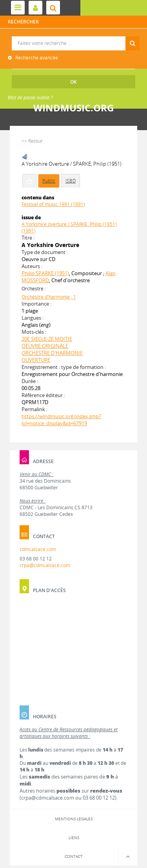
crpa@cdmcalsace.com (45, 565)
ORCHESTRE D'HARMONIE (52, 353)
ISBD (71, 181)
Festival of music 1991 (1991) (53, 204)
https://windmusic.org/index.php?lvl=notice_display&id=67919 (61, 420)
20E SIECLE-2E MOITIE (47, 339)
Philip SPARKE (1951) (45, 273)
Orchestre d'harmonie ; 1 (49, 297)
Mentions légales (74, 819)
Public (49, 181)
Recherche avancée (36, 58)
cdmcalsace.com (38, 549)
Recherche (74, 37)
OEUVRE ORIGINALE (45, 346)
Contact (74, 856)
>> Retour (32, 141)
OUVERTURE (36, 360)
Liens (74, 838)
